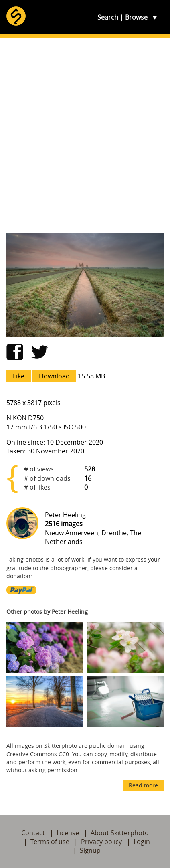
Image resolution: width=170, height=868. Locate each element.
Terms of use (50, 842)
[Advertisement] (85, 136)
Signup (90, 850)
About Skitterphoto (120, 833)
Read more (143, 785)
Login (142, 842)
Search (108, 17)
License (68, 833)
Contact (33, 833)
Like (19, 376)
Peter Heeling (65, 515)
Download (54, 376)
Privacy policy (101, 842)
